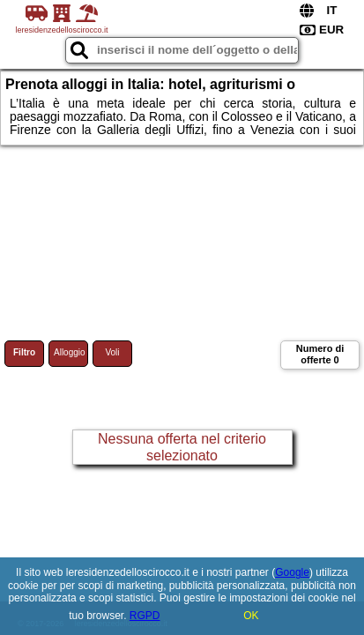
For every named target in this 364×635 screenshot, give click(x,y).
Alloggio (70, 352)
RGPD (145, 616)
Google (292, 572)
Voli (112, 352)
